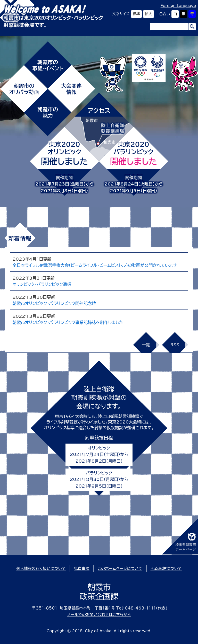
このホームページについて (120, 568)
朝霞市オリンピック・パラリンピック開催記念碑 (54, 303)
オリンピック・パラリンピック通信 (42, 284)
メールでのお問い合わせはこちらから (99, 615)
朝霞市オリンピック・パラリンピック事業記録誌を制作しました (68, 322)
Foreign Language (178, 6)
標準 (136, 14)
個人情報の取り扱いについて (41, 568)
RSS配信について (166, 568)
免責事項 (82, 568)
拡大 (148, 14)
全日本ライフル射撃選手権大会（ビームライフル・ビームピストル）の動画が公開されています (95, 265)
